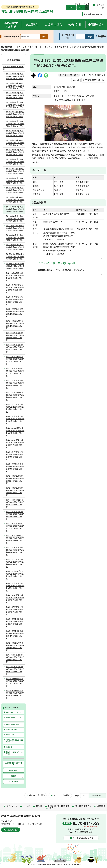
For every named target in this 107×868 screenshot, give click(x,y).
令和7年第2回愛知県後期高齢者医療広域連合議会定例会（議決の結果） (15, 86)
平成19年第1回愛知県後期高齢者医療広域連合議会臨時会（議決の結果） (15, 682)
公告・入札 (75, 25)
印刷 (74, 80)
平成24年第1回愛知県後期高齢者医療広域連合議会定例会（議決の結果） (15, 527)
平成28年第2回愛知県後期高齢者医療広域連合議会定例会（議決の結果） (15, 360)
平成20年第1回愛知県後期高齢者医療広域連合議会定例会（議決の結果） (15, 670)
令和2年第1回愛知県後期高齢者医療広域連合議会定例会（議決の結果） (15, 247)
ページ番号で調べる (68, 37)
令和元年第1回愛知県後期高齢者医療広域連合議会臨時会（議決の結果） (15, 266)
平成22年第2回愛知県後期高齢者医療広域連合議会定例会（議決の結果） (15, 575)
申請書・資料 (96, 25)
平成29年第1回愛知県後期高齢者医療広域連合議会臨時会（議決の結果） (15, 336)
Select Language (93, 14)
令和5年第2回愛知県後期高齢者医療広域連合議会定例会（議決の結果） (15, 143)
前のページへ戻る (37, 795)
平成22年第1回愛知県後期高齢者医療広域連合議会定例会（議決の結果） (15, 599)
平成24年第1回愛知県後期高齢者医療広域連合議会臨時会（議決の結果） (15, 515)
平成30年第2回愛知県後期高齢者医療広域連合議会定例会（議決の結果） (15, 289)
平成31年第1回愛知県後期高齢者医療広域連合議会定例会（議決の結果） (15, 277)
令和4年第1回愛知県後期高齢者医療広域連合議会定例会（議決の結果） (15, 190)
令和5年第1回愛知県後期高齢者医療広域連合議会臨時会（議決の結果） (15, 152)
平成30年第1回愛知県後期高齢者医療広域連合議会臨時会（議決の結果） (15, 301)
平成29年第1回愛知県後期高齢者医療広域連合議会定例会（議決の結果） (15, 348)
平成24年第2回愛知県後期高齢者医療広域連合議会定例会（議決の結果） (15, 503)
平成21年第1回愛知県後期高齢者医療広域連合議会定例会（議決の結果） (15, 635)
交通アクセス (13, 830)
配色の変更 (100, 6)
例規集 (17, 776)
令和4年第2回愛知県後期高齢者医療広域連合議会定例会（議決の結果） (15, 171)
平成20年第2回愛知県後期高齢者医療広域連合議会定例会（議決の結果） (15, 647)
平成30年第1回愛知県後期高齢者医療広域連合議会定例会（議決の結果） (15, 313)
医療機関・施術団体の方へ (14, 764)
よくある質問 (14, 782)
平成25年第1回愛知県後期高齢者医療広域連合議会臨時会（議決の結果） (15, 480)
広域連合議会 (53, 25)
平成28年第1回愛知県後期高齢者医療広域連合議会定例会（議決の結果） (15, 384)
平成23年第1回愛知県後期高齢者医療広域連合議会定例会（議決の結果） (15, 563)
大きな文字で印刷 (92, 80)
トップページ (19, 47)
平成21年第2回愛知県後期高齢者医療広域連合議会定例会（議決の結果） (15, 611)
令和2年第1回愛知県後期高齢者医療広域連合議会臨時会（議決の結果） (15, 238)
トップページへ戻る (62, 795)
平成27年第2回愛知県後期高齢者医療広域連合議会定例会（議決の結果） (15, 396)
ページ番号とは (102, 37)
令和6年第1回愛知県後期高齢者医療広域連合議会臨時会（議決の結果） (15, 124)
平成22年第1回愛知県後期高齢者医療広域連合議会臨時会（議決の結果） (15, 587)
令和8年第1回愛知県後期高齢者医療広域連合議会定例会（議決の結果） (15, 76)
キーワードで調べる (11, 37)
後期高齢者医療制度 (11, 25)
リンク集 (27, 806)
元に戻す (70, 8)
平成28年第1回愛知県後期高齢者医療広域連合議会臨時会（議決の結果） (15, 372)
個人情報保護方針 (83, 806)
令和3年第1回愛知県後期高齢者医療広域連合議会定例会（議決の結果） (15, 219)
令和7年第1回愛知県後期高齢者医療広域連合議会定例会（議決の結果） (15, 105)
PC (85, 796)
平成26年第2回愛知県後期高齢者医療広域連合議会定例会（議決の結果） (15, 432)
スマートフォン (97, 796)
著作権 (39, 806)
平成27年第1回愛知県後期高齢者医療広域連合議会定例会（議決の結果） (15, 420)
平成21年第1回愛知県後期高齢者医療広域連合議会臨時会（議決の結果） (15, 623)
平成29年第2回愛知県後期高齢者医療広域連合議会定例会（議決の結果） (15, 325)
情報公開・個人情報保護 (59, 806)
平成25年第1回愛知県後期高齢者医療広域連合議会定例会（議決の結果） (15, 492)
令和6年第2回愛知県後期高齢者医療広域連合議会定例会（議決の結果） (15, 114)
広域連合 (32, 25)
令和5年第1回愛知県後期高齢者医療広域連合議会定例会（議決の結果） (15, 162)
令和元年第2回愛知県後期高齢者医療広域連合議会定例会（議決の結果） (15, 257)
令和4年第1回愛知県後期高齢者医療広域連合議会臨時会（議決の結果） (15, 181)
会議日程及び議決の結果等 (54, 47)
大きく (81, 8)
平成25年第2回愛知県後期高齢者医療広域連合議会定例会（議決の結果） (15, 468)
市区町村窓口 (14, 770)
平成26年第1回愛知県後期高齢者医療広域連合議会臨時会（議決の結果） (15, 444)
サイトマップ (12, 806)
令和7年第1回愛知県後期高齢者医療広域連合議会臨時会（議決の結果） (15, 95)
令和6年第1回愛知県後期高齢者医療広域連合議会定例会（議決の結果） (15, 133)
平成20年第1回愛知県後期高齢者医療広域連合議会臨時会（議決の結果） (15, 658)
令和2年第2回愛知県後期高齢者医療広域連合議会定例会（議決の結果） (15, 228)
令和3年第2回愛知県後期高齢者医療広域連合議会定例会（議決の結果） (15, 200)
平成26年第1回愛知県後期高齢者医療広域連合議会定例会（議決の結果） (15, 456)
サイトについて (56, 808)
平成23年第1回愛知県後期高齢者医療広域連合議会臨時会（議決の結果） (15, 551)
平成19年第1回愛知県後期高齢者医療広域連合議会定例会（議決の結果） (15, 694)
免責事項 (101, 806)
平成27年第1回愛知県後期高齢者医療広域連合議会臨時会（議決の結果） (15, 408)
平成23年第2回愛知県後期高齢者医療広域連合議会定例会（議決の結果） (15, 539)
